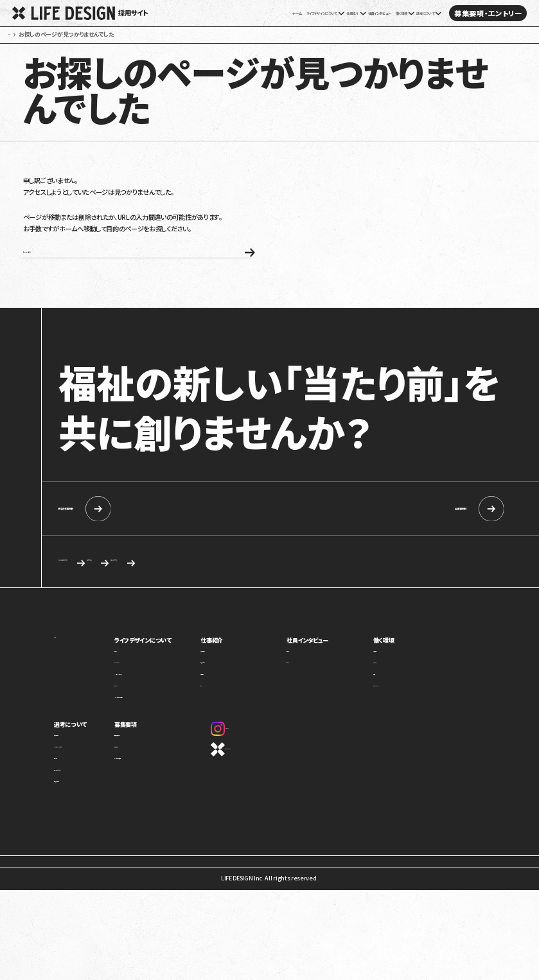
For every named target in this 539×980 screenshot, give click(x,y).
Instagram (249, 758)
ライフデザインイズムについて (89, 781)
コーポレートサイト (255, 779)
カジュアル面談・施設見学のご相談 (117, 590)
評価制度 (394, 708)
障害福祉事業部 (244, 697)
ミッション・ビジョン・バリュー (171, 708)
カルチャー (149, 720)
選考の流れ (68, 793)
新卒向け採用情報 (132, 535)
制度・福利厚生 (401, 685)
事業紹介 (148, 685)
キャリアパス (397, 697)
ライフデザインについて (168, 670)
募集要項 (149, 754)
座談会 (312, 697)
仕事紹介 (237, 670)
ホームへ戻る (105, 274)
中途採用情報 (411, 535)
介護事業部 (239, 708)
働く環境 (394, 670)
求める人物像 (244, 590)
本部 (230, 720)
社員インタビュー (336, 13)
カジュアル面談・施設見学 (167, 793)
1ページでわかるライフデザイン (175, 731)
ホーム (194, 13)
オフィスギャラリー (404, 720)
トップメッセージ (156, 697)
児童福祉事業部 (244, 685)
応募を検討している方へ (358, 590)
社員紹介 (315, 685)
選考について (72, 754)
